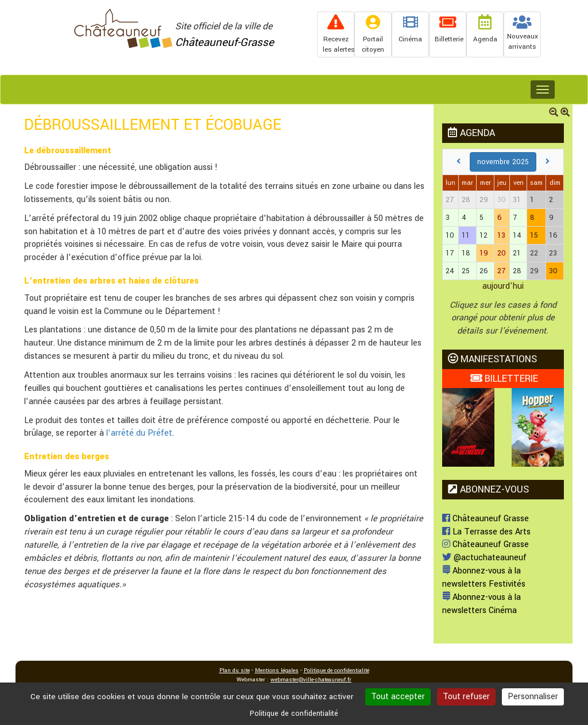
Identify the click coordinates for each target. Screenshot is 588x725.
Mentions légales (277, 670)
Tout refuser (466, 697)
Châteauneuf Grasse (486, 519)
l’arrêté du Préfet (139, 433)
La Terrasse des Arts (486, 532)
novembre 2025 (503, 162)
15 (534, 235)
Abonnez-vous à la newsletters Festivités (484, 577)
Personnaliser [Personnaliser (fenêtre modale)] (533, 697)
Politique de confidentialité (336, 670)
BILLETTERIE (504, 379)
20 (502, 253)
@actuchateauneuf (484, 558)
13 (501, 235)
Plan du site (235, 670)
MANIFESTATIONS (492, 359)
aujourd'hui (503, 286)
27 (501, 271)
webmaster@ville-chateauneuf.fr (311, 680)
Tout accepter (398, 697)
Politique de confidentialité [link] (294, 714)
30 (502, 200)
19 (484, 253)
